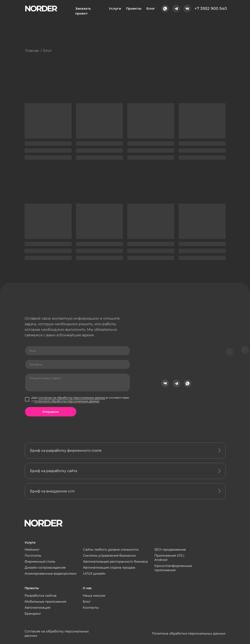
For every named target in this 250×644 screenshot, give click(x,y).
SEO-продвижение (170, 549)
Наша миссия (94, 596)
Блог (151, 8)
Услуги (115, 8)
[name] (78, 351)
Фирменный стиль (40, 561)
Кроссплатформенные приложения (173, 568)
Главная (32, 51)
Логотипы (33, 555)
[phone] (78, 364)
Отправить (51, 412)
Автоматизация (38, 607)
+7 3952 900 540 (211, 9)
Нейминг (32, 549)
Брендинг (33, 613)
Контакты (91, 607)
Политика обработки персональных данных (189, 633)
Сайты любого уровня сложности (111, 549)
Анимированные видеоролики (50, 573)
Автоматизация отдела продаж (109, 567)
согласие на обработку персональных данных (72, 398)
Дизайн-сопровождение (45, 567)
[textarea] (78, 382)
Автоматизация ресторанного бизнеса (115, 561)
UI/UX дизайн (94, 573)
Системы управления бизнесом (109, 555)
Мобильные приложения (45, 602)
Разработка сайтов (41, 596)
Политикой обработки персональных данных (67, 401)
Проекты (134, 8)
